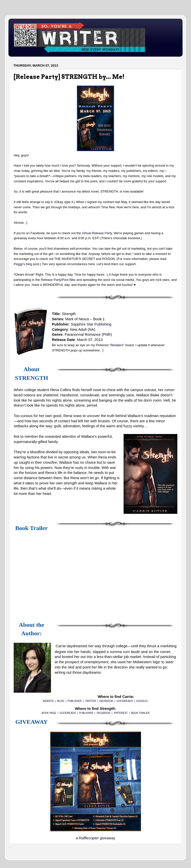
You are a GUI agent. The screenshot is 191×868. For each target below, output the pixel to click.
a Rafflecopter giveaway (95, 838)
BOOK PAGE (49, 713)
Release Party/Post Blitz (58, 280)
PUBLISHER (75, 701)
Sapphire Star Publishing (91, 324)
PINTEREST (121, 713)
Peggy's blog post (26, 264)
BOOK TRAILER (140, 713)
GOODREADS (125, 701)
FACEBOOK (106, 701)
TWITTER (91, 701)
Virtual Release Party (97, 233)
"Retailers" (117, 345)
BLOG (61, 701)
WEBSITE (48, 701)
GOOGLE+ (142, 701)
